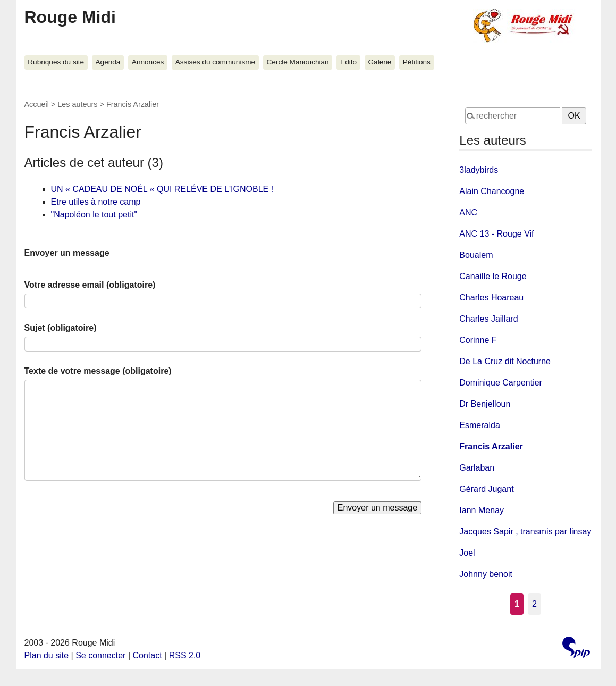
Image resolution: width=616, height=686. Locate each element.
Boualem (476, 255)
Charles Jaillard (488, 319)
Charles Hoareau (491, 298)
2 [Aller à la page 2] (534, 604)
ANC (468, 212)
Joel (467, 553)
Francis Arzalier (491, 446)
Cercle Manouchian (298, 62)
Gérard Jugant (486, 489)
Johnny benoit (486, 574)
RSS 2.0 (185, 655)
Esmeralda (479, 425)
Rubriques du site (56, 62)
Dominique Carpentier (501, 383)
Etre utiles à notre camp (96, 202)
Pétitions (417, 62)
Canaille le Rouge (493, 276)
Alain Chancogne (492, 191)
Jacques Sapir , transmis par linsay (525, 532)
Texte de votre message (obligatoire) (98, 371)
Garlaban (477, 468)
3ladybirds (479, 170)
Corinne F (478, 340)
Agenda (108, 62)
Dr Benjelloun (485, 404)
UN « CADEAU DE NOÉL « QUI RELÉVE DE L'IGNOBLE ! (162, 189)
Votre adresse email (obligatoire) (90, 285)
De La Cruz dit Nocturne (505, 361)
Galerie (380, 62)
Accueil (37, 104)
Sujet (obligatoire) (61, 328)
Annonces (148, 62)
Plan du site (47, 655)
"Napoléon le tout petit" (94, 215)
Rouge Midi (70, 17)
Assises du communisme (215, 62)
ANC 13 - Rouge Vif (496, 234)
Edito (348, 62)
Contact (147, 655)
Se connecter (100, 655)
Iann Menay (482, 510)
